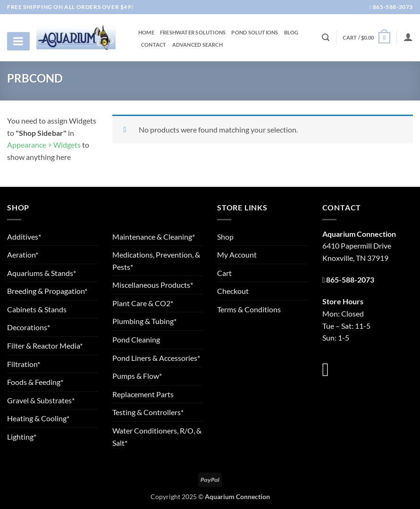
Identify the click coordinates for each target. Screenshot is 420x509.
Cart (224, 273)
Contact (154, 45)
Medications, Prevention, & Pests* (156, 261)
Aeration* (23, 254)
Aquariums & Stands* (42, 273)
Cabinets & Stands (37, 309)
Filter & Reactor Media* (45, 346)
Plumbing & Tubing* (144, 321)
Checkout (233, 291)
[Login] (408, 37)
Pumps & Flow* (137, 376)
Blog (291, 33)
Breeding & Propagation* (47, 291)
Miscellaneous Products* (153, 285)
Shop (225, 237)
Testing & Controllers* (148, 412)
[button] (366, 38)
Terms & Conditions (249, 309)
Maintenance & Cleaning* (154, 237)
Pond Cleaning (136, 339)
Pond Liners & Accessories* (156, 358)
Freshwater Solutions (193, 33)
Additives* (24, 237)
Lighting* (22, 437)
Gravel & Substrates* (41, 400)
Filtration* (24, 364)
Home (146, 33)
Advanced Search (197, 45)
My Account (237, 254)
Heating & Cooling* (38, 418)
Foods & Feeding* (35, 382)
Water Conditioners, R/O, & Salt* (157, 437)
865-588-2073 (391, 7)
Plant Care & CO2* (143, 303)
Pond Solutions (255, 33)
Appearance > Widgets (44, 145)
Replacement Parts (143, 394)
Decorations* (29, 327)
